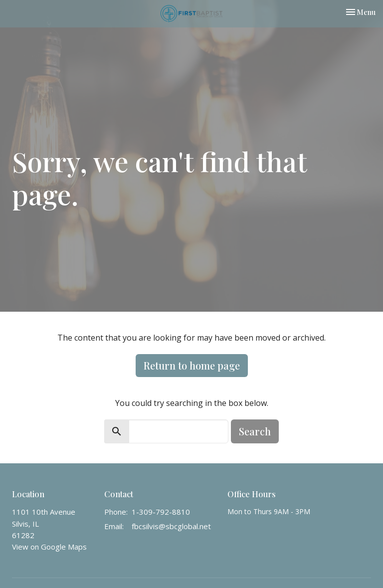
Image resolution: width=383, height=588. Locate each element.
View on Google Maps (49, 547)
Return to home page (192, 365)
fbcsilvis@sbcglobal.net (171, 526)
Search (255, 431)
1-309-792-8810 (161, 512)
